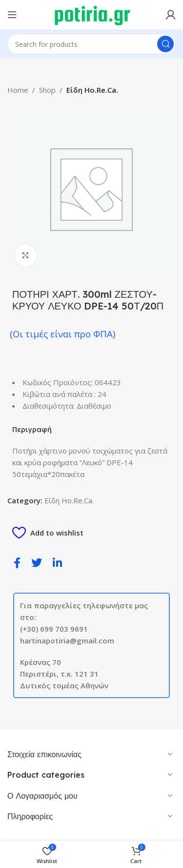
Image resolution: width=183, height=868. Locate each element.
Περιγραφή (32, 429)
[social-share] (17, 562)
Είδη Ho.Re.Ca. (92, 90)
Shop (47, 90)
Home (18, 90)
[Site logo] (91, 14)
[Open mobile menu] (12, 15)
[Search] (91, 44)
